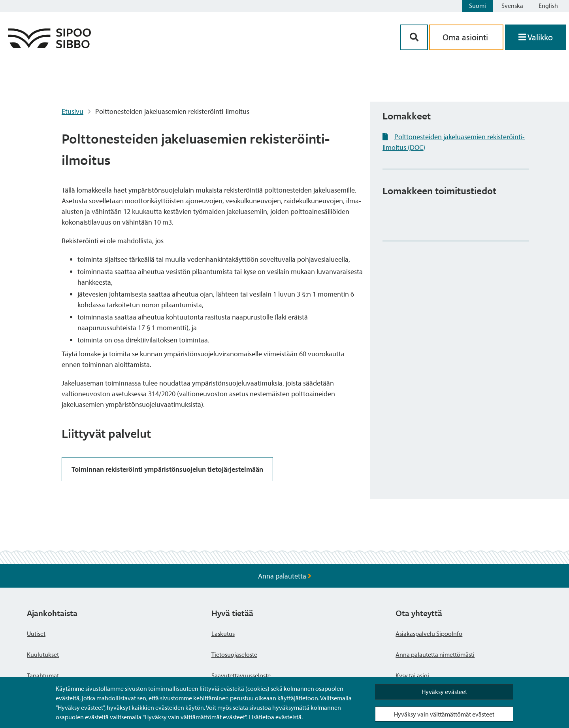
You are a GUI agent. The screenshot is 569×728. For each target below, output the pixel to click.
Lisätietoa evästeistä (275, 717)
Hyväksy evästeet (444, 692)
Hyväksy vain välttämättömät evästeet (444, 714)
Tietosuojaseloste (234, 654)
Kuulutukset (43, 654)
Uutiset (36, 633)
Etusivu (73, 111)
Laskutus (223, 633)
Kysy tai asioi (412, 675)
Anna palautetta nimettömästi (435, 654)
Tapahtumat (43, 675)
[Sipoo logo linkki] (49, 46)
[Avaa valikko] (536, 37)
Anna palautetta (285, 576)
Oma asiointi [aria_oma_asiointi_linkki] (466, 37)
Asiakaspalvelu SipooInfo (429, 633)
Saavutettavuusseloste (241, 675)
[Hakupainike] (414, 37)
